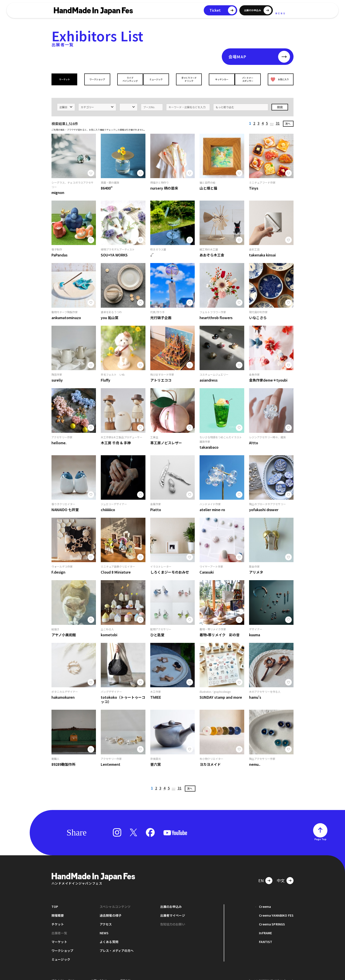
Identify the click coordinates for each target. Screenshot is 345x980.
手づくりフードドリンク (188, 79)
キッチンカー (218, 79)
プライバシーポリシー (65, 973)
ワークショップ (96, 79)
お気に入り (279, 79)
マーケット (66, 79)
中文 (281, 873)
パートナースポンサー (249, 79)
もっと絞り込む (225, 100)
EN (261, 873)
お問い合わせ (99, 973)
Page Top (320, 832)
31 (278, 116)
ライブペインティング (127, 79)
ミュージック (157, 79)
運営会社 (125, 973)
